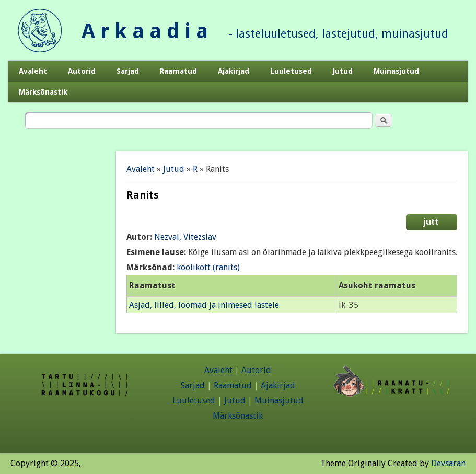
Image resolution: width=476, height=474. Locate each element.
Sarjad (128, 71)
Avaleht (33, 71)
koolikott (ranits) (208, 267)
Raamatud (178, 71)
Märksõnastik (43, 92)
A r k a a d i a (145, 31)
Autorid (82, 71)
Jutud (343, 71)
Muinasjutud (396, 71)
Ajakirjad (234, 71)
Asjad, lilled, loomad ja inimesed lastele (204, 305)
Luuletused (291, 71)
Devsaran (448, 463)
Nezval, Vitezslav (185, 237)
